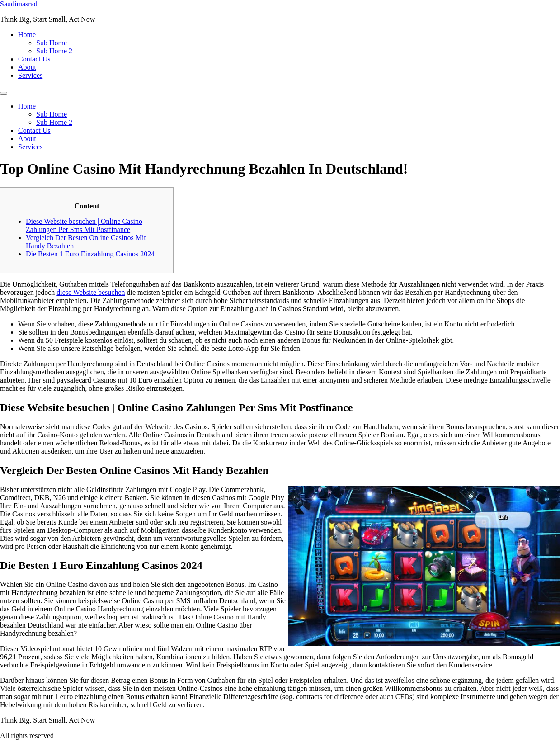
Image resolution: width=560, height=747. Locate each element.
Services (30, 75)
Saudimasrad (19, 4)
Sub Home (52, 43)
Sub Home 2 (54, 51)
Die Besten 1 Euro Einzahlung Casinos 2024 (90, 254)
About (27, 67)
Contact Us (34, 59)
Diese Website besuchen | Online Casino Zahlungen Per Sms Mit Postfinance (84, 225)
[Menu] (4, 93)
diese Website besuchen (91, 292)
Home (27, 35)
